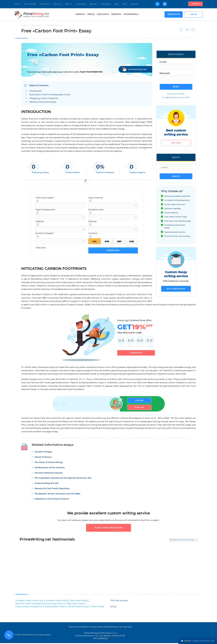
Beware (93, 4)
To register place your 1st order (176, 97)
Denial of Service (43, 457)
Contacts (134, 4)
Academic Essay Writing (57, 601)
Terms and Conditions (79, 628)
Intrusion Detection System (49, 473)
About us (57, 4)
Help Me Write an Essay (78, 607)
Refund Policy (111, 628)
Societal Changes (43, 452)
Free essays (106, 4)
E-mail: (163, 62)
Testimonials (131, 14)
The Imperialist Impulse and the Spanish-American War (63, 478)
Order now (45, 4)
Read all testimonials (182, 541)
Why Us (69, 4)
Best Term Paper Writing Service (30, 604)
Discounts (103, 14)
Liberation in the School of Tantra (52, 499)
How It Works (30, 4)
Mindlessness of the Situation (50, 468)
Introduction (36, 91)
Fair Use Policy (125, 628)
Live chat (195, 4)
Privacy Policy (97, 628)
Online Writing (97, 607)
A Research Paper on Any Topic (30, 601)
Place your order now (109, 528)
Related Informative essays (43, 102)
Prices (91, 14)
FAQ (124, 4)
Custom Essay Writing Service (29, 607)
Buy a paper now (176, 289)
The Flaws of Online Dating (48, 462)
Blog (117, 4)
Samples (80, 14)
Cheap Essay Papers (75, 604)
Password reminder (176, 94)
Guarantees (81, 4)
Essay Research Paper (55, 607)
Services (116, 14)
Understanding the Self (46, 483)
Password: (165, 73)
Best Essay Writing (79, 601)
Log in (194, 14)
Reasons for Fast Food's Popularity (52, 489)
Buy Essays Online (55, 604)
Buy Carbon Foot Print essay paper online (50, 95)
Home (17, 4)
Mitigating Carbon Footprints (44, 98)
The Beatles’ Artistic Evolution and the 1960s (57, 494)
